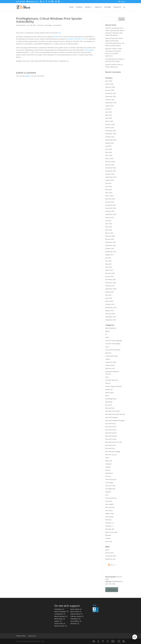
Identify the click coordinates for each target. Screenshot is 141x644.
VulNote (57, 37)
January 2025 (110, 128)
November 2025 (111, 96)
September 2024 (111, 140)
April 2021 (109, 267)
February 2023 (110, 199)
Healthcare (109, 389)
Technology (48, 25)
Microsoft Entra (110, 424)
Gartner (108, 383)
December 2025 (111, 93)
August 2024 (109, 143)
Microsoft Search (111, 433)
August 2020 (109, 292)
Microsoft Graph (111, 427)
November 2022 (111, 208)
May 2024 (109, 152)
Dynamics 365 (110, 368)
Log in (107, 550)
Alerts (107, 337)
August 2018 (109, 311)
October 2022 (110, 211)
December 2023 (111, 168)
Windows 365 (110, 529)
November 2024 (111, 134)
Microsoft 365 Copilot (112, 411)
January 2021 (110, 276)
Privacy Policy (21, 636)
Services (88, 7)
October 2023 (110, 174)
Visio (107, 495)
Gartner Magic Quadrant (114, 386)
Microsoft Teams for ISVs (114, 442)
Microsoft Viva (110, 448)
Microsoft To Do (111, 445)
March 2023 (109, 196)
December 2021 (111, 242)
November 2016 (111, 320)
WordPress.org (110, 559)
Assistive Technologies (113, 344)
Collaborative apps (112, 356)
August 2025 (109, 106)
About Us (98, 7)
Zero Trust (109, 541)
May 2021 (109, 264)
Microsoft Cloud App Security (115, 414)
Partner (108, 470)
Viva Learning (110, 507)
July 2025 (108, 109)
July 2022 (108, 221)
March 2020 (109, 301)
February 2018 (110, 314)
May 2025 (109, 115)
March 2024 (109, 159)
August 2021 (109, 255)
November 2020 (111, 283)
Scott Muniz (22, 25)
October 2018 (110, 304)
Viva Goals (109, 501)
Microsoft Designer (112, 417)
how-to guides (89, 50)
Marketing (109, 402)
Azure (107, 347)
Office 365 (109, 461)
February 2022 (110, 236)
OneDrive (108, 464)
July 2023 (108, 183)
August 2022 (109, 217)
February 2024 (110, 162)
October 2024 (110, 137)
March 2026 (109, 84)
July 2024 (108, 146)
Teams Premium (111, 479)
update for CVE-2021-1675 (76, 39)
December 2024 (111, 131)
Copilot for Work (111, 362)
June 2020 (109, 298)
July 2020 (108, 295)
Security (40, 25)
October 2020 (110, 286)
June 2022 (109, 224)
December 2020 (111, 280)
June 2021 (109, 261)
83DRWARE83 (117, 581)
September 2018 (111, 307)
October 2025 (110, 100)
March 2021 (109, 270)
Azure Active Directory (113, 350)
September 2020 (111, 289)
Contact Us (117, 7)
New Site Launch (111, 455)
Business (108, 353)
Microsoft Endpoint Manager (115, 420)
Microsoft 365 (110, 408)
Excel (107, 377)
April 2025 (109, 118)
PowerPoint (109, 473)
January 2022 (110, 239)
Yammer (108, 538)
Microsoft (108, 405)
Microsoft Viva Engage (113, 452)
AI (106, 334)
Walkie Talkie (110, 514)
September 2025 (111, 103)
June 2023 (109, 186)
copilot (108, 359)
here (59, 33)
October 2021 (110, 249)
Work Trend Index (111, 532)
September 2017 (111, 317)
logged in (28, 76)
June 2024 (109, 149)
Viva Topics (109, 510)
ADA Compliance (111, 328)
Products (79, 7)
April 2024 (109, 155)
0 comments (57, 25)
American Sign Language (114, 340)
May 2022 (109, 227)
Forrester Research (112, 380)
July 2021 (108, 258)
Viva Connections (111, 498)
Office (107, 458)
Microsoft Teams (111, 439)
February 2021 (110, 273)
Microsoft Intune (111, 430)
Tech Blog (107, 7)
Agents (108, 331)
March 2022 (109, 233)
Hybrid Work (109, 393)
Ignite (107, 396)
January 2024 (110, 165)
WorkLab (108, 535)
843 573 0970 (21, 2)
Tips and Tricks (110, 486)
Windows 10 (109, 523)
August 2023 (109, 180)
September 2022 (111, 214)
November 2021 (111, 245)
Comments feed (111, 556)
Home (71, 7)
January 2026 (110, 90)
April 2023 (109, 193)
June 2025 (109, 112)
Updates (108, 492)
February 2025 (110, 124)
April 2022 (109, 230)
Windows (108, 520)
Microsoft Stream (111, 436)
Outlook (108, 467)
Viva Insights (110, 504)
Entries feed (109, 553)
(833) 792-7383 (110, 584)
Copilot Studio (110, 365)
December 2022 (111, 205)
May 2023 (109, 190)
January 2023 (110, 202)
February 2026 (110, 87)
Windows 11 (109, 526)
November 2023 (111, 171)
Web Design (109, 517)
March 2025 (109, 121)
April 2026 (109, 81)
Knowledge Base (111, 399)
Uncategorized (110, 489)
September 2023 (111, 177)
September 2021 (111, 252)
